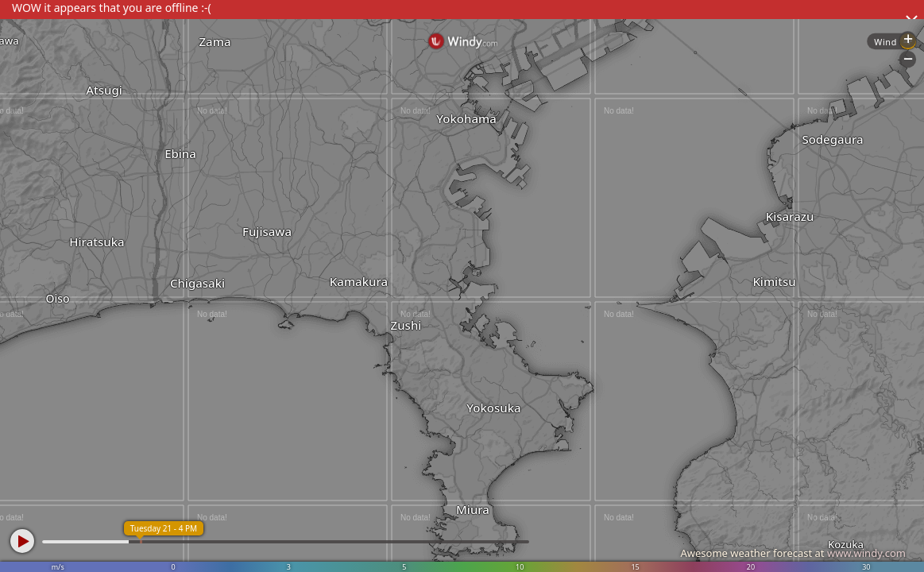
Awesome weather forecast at (793, 553)
